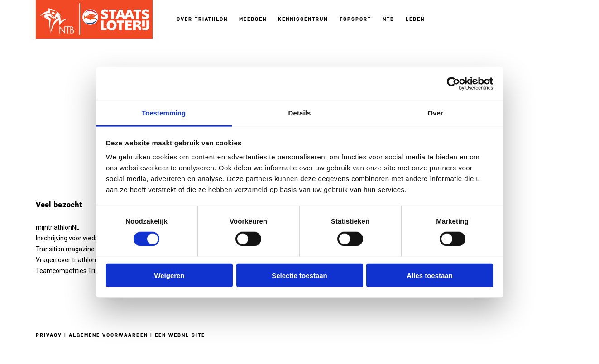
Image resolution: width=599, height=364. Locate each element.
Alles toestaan (430, 275)
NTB (388, 19)
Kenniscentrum (303, 19)
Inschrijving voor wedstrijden (76, 238)
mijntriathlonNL (58, 227)
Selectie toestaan (299, 275)
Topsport (355, 19)
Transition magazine (65, 249)
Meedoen (253, 19)
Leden (415, 19)
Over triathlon (202, 19)
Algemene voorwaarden (108, 335)
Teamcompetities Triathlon (74, 271)
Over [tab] (435, 113)
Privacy (49, 335)
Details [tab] (300, 113)
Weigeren (169, 275)
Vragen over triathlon (66, 260)
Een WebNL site (180, 335)
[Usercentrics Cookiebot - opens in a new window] (453, 83)
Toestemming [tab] (164, 113)
